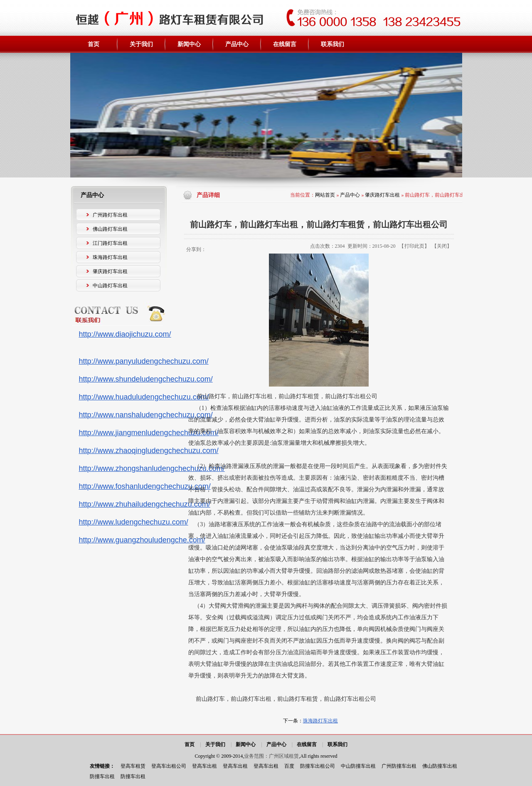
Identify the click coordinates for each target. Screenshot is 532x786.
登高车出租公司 (169, 766)
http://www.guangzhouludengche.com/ (142, 540)
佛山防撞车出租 (440, 766)
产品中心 (350, 195)
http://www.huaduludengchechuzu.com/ (144, 397)
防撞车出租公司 (318, 766)
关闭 (442, 246)
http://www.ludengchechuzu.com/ (134, 522)
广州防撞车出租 (399, 766)
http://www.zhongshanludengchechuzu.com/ (152, 468)
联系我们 (337, 744)
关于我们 (215, 744)
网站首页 (325, 195)
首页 (190, 744)
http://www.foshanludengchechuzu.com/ (145, 486)
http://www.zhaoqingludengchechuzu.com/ (149, 451)
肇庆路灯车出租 (382, 195)
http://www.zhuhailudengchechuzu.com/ (145, 504)
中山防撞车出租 (358, 766)
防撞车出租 (102, 776)
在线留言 (307, 744)
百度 (289, 766)
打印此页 (414, 246)
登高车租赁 (133, 766)
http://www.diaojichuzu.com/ (125, 334)
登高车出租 (204, 766)
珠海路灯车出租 (320, 721)
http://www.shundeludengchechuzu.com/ (146, 379)
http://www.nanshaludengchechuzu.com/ (146, 415)
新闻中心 (246, 744)
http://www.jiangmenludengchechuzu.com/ (149, 433)
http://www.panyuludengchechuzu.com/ (144, 361)
